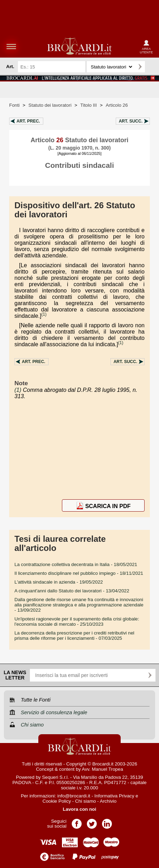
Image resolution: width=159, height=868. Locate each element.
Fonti (14, 105)
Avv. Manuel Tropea (103, 769)
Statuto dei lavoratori (50, 105)
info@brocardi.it (74, 796)
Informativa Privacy (114, 796)
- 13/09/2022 (79, 605)
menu (11, 46)
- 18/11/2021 (79, 573)
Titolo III (88, 105)
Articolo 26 (117, 105)
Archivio (108, 801)
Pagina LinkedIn (107, 821)
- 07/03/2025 (74, 636)
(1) (44, 314)
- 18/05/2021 (76, 564)
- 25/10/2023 (77, 622)
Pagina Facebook (77, 821)
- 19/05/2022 (59, 582)
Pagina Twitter (92, 821)
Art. (28, 121)
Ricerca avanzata (152, 67)
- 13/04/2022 (72, 591)
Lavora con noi (80, 809)
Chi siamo (85, 801)
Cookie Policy (57, 801)
